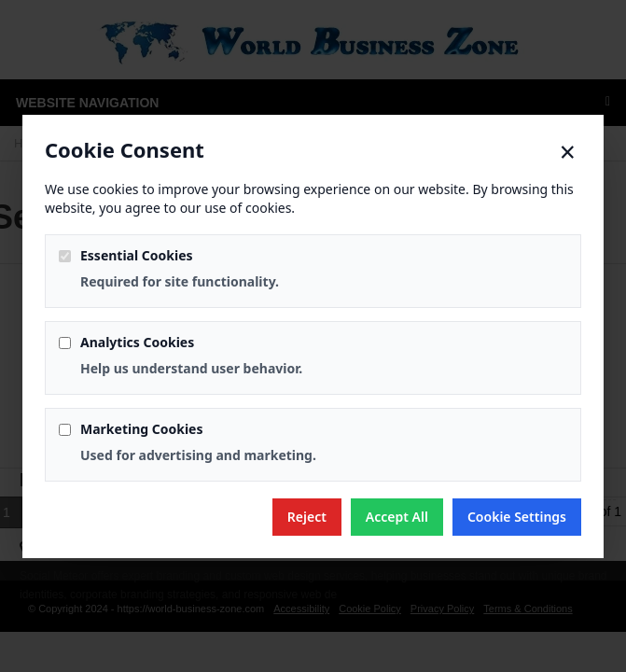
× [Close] (568, 152)
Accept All (397, 517)
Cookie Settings (517, 517)
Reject (307, 517)
